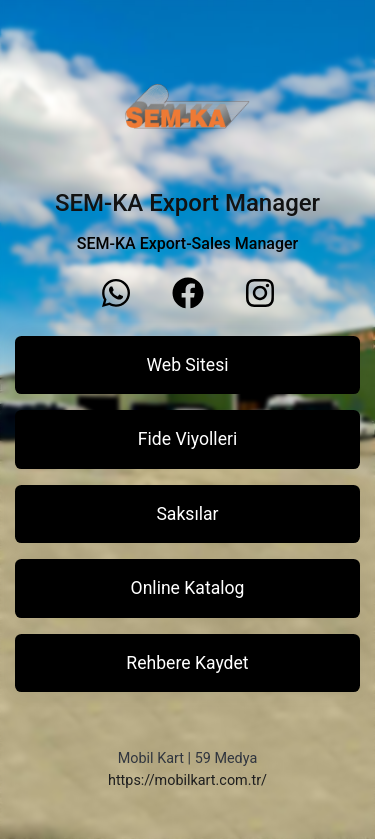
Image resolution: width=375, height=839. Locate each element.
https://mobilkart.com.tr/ (187, 780)
